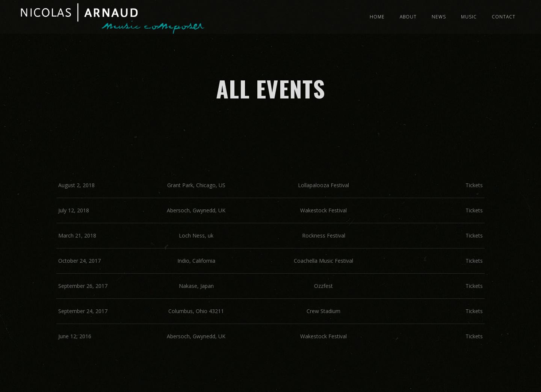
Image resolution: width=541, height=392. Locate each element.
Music (469, 17)
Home (377, 17)
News (439, 17)
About (408, 17)
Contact (504, 17)
